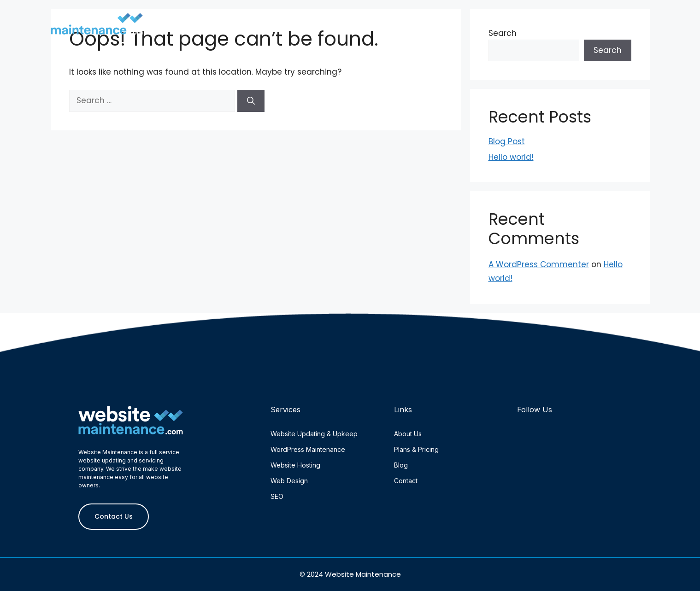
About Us (360, 20)
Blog (566, 20)
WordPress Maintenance (308, 449)
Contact (406, 481)
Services (431, 20)
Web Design (289, 481)
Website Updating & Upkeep (314, 434)
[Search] (251, 101)
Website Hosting (295, 465)
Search (608, 50)
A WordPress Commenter (539, 264)
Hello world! (511, 157)
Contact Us (623, 20)
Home (304, 20)
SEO (277, 496)
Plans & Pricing (502, 20)
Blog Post (507, 141)
